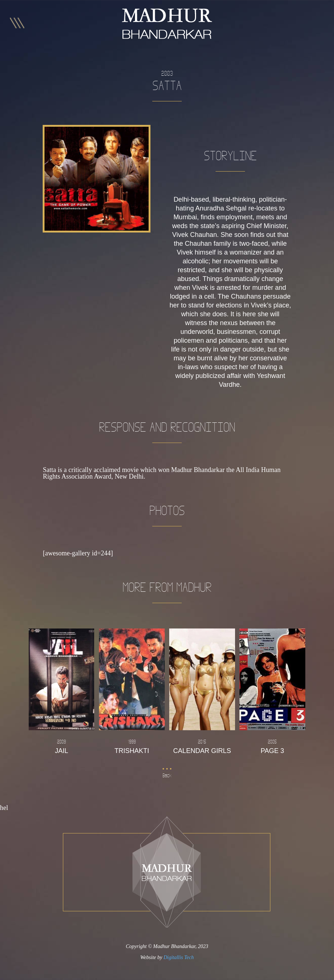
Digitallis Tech (178, 957)
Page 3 (272, 746)
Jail (61, 746)
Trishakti (132, 746)
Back (167, 776)
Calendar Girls (202, 746)
